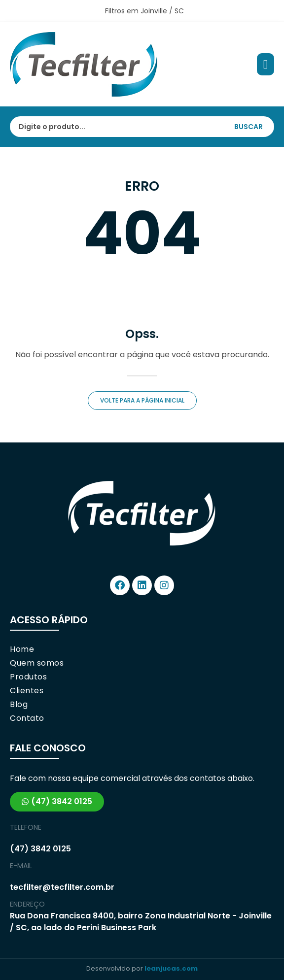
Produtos (28, 677)
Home (22, 649)
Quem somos (37, 663)
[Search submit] (253, 127)
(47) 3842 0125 (40, 849)
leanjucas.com (171, 968)
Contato (27, 718)
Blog (19, 705)
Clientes (27, 691)
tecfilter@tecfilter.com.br (62, 887)
